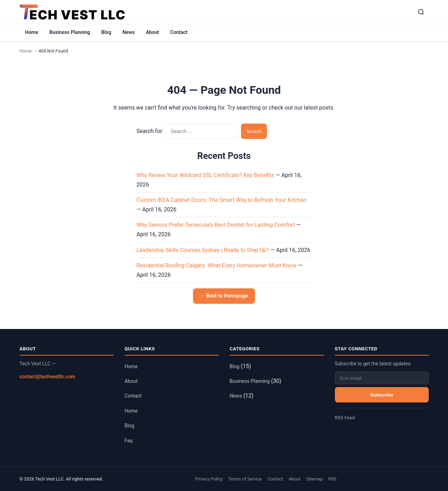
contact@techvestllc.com (47, 377)
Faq (129, 441)
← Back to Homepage (224, 296)
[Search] (421, 12)
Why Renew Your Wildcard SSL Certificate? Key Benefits (206, 175)
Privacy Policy (209, 479)
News (128, 32)
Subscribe (382, 395)
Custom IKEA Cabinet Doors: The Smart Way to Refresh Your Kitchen (222, 200)
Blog (106, 32)
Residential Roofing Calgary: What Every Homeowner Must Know (217, 265)
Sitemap (314, 479)
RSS (332, 479)
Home (32, 32)
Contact (179, 32)
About (152, 32)
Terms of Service (245, 479)
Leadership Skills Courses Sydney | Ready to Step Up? (203, 250)
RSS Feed (345, 418)
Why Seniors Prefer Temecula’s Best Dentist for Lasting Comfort (216, 225)
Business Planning (70, 32)
